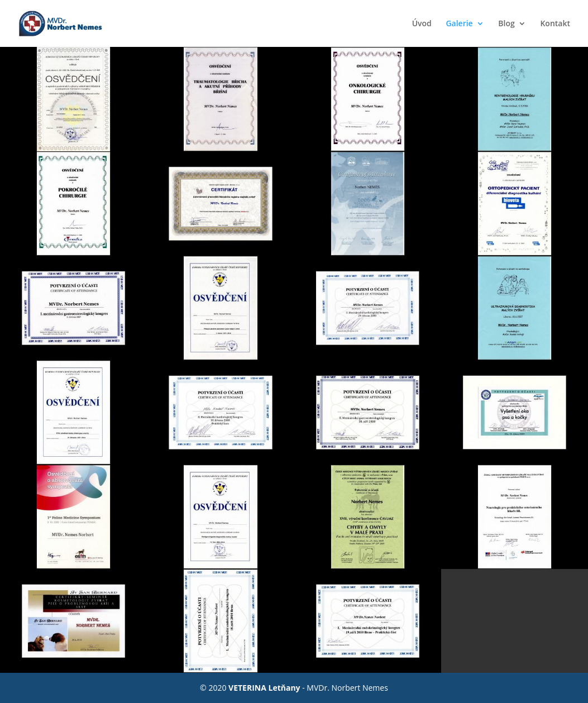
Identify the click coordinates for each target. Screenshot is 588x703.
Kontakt (555, 24)
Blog (506, 24)
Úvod (422, 24)
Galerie (459, 24)
